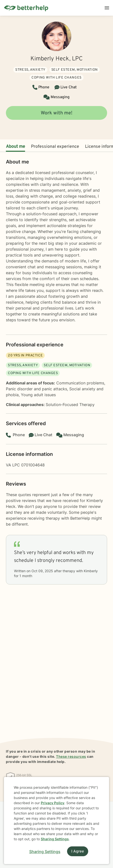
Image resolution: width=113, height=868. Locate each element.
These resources (71, 756)
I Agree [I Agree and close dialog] (78, 852)
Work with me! (57, 113)
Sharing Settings (55, 839)
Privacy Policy (53, 803)
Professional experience (55, 147)
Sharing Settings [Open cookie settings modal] (45, 852)
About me (15, 147)
